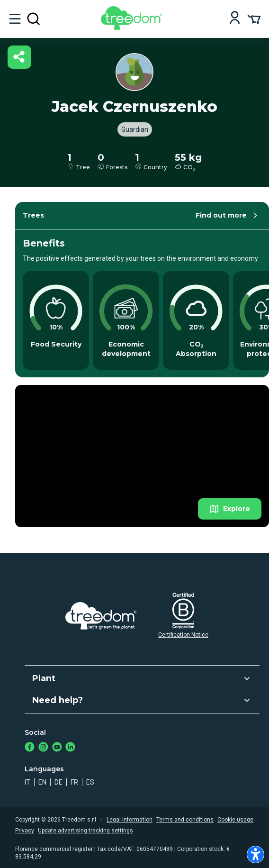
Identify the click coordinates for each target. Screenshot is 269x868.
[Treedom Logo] (133, 27)
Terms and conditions (185, 820)
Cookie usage (235, 820)
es (90, 782)
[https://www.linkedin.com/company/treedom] (70, 748)
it (27, 782)
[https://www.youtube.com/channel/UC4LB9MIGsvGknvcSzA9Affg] (57, 748)
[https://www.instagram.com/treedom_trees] (43, 748)
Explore (230, 509)
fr (74, 782)
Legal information (130, 820)
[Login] (235, 19)
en (42, 782)
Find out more (228, 215)
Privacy (25, 831)
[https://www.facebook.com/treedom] (30, 748)
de (58, 782)
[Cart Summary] (254, 18)
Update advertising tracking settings (85, 831)
